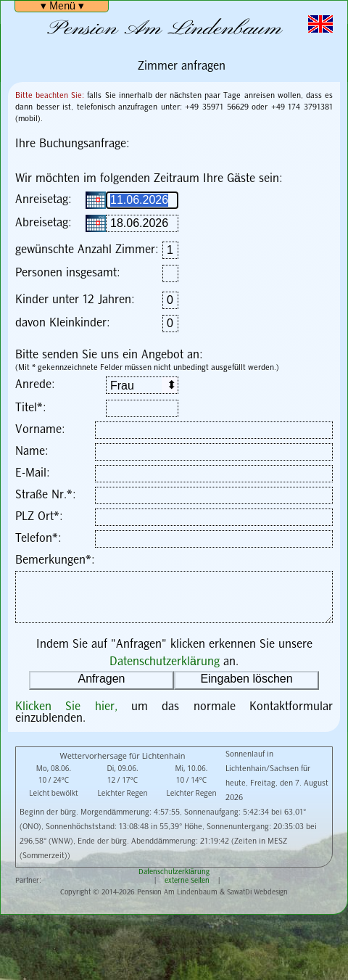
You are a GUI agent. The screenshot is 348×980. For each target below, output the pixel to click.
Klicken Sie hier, (73, 707)
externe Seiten (187, 881)
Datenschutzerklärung (165, 662)
